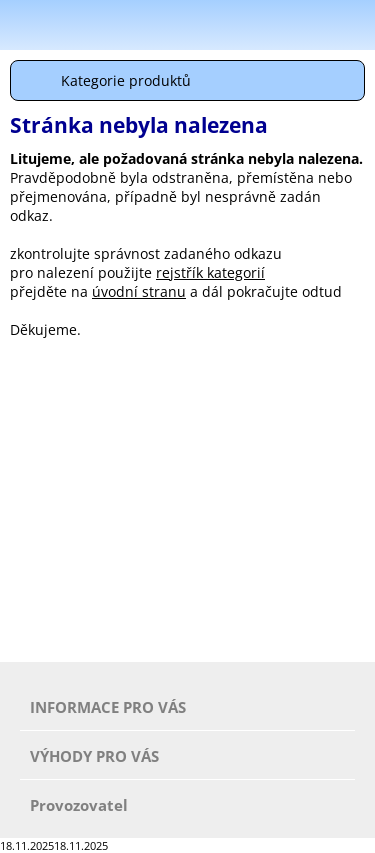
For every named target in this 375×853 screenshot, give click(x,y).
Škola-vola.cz (104, 25)
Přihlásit (255, 24)
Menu (21, 28)
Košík (355, 24)
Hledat (305, 24)
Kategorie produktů (126, 80)
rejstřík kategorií (210, 272)
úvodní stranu (139, 291)
